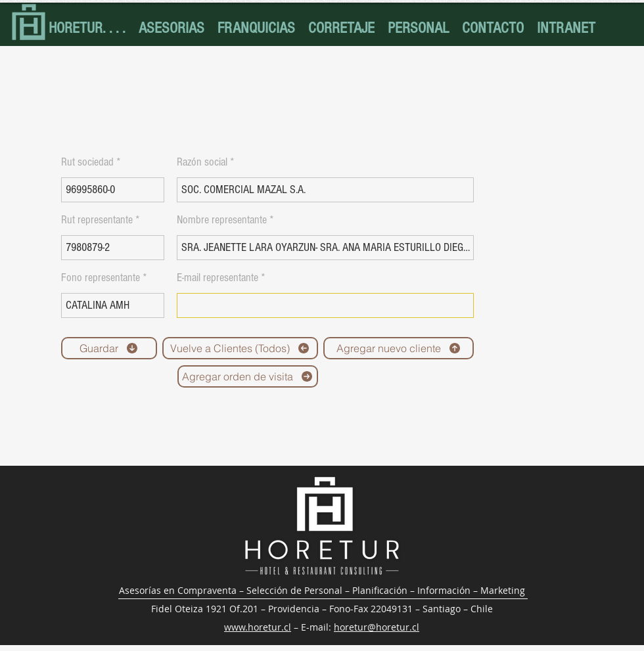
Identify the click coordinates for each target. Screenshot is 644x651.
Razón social (202, 162)
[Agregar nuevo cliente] (399, 348)
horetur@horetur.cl (377, 627)
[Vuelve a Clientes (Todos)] (240, 348)
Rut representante (97, 220)
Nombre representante (222, 220)
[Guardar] (109, 348)
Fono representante (101, 278)
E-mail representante (218, 278)
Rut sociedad (87, 162)
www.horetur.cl (258, 627)
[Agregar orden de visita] (248, 376)
